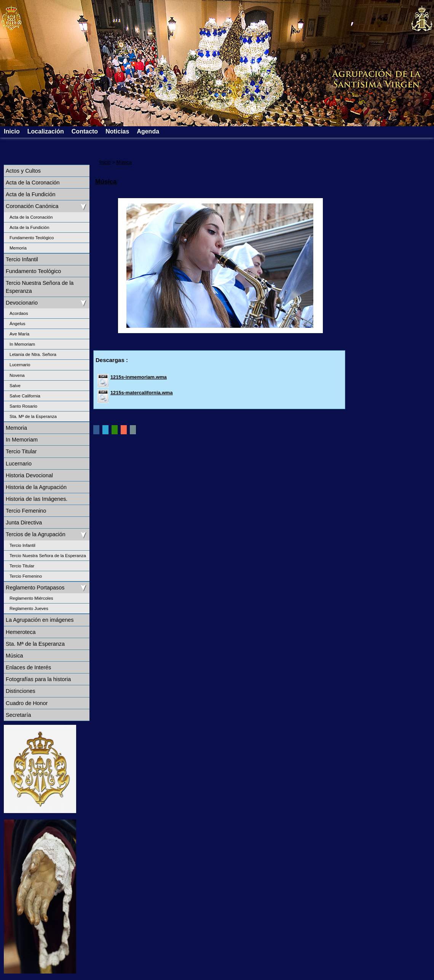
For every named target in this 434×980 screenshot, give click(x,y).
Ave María (19, 334)
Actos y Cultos (23, 171)
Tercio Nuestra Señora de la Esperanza (40, 287)
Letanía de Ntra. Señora (33, 354)
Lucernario (20, 365)
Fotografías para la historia (38, 679)
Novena (17, 375)
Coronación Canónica (32, 206)
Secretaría (18, 715)
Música (14, 656)
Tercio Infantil (22, 259)
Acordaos (19, 313)
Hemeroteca (21, 632)
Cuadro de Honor (27, 703)
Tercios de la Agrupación (36, 534)
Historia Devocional (29, 475)
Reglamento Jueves (29, 608)
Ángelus (18, 324)
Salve (15, 386)
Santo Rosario (23, 406)
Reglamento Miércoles (31, 598)
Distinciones (21, 691)
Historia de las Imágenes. (37, 499)
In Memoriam (22, 344)
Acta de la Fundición (30, 194)
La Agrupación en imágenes (40, 620)
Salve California (25, 396)
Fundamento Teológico (32, 238)
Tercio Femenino (26, 511)
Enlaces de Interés (28, 667)
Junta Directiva (24, 523)
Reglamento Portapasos (35, 588)
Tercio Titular (21, 451)
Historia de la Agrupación (36, 487)
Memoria (18, 248)
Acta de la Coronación (33, 183)
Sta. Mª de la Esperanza (33, 416)
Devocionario (22, 303)
